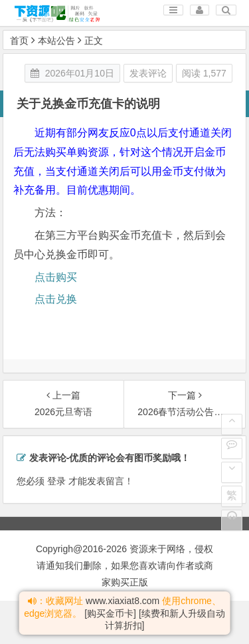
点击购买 (56, 277)
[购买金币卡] (110, 613)
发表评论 (148, 73)
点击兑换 (56, 299)
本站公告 (56, 41)
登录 (56, 481)
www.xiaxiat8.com (123, 601)
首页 (19, 41)
